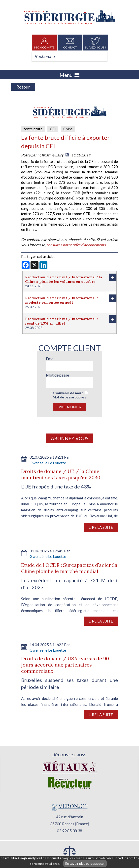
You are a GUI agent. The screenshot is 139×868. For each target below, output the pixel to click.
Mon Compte (44, 43)
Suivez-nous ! (95, 43)
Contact (70, 43)
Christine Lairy (51, 155)
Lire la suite (101, 527)
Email (51, 359)
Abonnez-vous (70, 438)
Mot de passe (57, 375)
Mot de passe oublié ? (70, 397)
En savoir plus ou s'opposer (85, 864)
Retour (23, 87)
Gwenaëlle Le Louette (48, 463)
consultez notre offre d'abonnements (76, 245)
